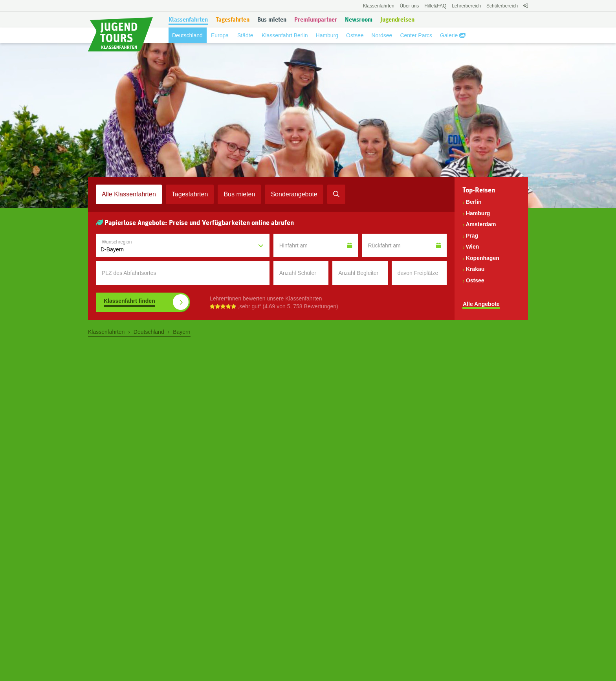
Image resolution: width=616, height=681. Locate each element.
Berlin (474, 202)
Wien (472, 247)
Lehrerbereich (466, 6)
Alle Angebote (481, 304)
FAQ (435, 6)
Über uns (410, 6)
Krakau (475, 269)
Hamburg (478, 213)
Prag (472, 236)
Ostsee (475, 280)
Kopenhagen (483, 258)
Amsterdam (481, 224)
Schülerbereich (502, 6)
